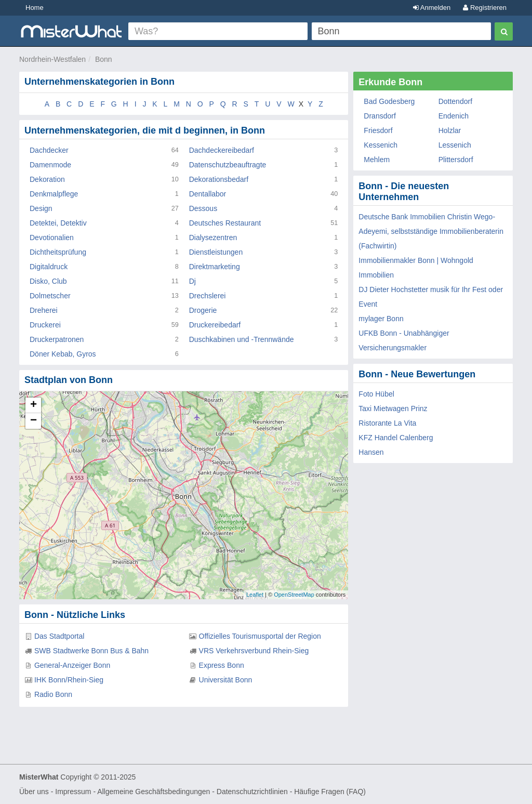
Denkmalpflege (54, 194)
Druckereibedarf (215, 325)
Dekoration (47, 179)
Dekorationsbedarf (219, 179)
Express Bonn (222, 665)
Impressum (73, 792)
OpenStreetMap (294, 595)
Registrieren (485, 8)
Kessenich (381, 145)
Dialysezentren (213, 238)
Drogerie (203, 310)
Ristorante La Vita (387, 423)
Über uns (34, 792)
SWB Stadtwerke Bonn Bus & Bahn (91, 651)
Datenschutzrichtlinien (252, 792)
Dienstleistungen (216, 252)
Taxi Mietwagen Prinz (393, 408)
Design (41, 208)
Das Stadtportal (59, 636)
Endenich (454, 116)
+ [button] (34, 405)
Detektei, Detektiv (58, 223)
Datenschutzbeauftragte (228, 165)
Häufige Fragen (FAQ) (330, 792)
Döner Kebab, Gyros (63, 354)
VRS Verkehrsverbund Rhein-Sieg (254, 651)
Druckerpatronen (57, 339)
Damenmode (50, 165)
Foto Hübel (376, 394)
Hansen (371, 452)
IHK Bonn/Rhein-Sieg (69, 680)
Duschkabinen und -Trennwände (242, 339)
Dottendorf (455, 101)
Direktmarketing (215, 267)
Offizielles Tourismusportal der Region (260, 636)
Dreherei (44, 310)
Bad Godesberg (389, 101)
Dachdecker (49, 150)
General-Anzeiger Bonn (72, 665)
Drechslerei (208, 296)
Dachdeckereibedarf (222, 150)
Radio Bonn (53, 694)
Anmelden (432, 8)
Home (35, 8)
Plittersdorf (456, 160)
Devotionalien (52, 238)
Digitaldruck (49, 267)
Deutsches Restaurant (225, 223)
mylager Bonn (381, 319)
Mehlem (377, 160)
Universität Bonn (226, 680)
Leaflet (255, 595)
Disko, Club (48, 281)
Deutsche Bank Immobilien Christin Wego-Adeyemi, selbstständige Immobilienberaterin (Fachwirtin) (431, 231)
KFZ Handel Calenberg (396, 438)
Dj (192, 281)
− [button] (34, 421)
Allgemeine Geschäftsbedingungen (154, 792)
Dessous (203, 208)
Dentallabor (208, 194)
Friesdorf (378, 130)
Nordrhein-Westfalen (52, 59)
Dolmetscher (50, 296)
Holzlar (450, 130)
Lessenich (455, 145)
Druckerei (45, 325)
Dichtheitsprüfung (58, 252)
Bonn (104, 59)
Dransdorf (380, 116)
